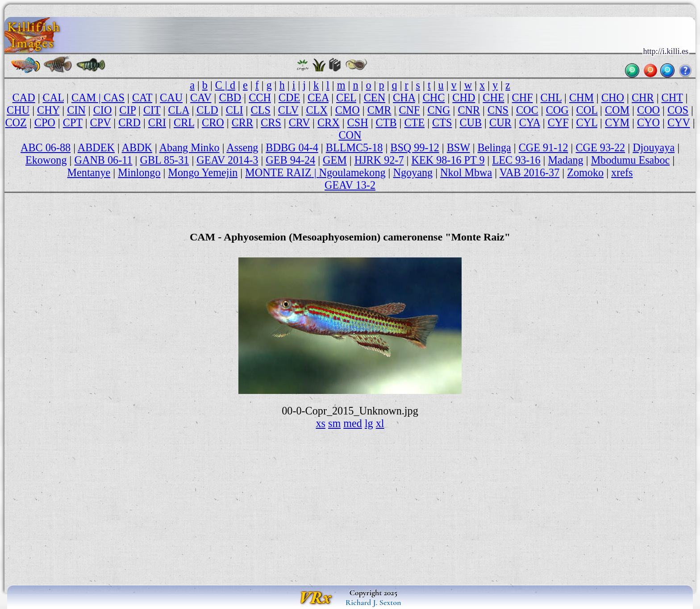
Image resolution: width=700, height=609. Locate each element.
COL (587, 110)
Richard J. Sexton (373, 602)
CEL (346, 97)
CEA (318, 97)
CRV (299, 122)
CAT (142, 97)
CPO (45, 122)
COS (678, 110)
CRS (271, 122)
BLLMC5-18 (354, 147)
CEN (375, 97)
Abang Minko (190, 147)
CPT (73, 122)
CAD (24, 97)
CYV (679, 122)
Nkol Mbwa (466, 172)
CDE (289, 97)
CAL (53, 97)
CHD (464, 97)
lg (369, 423)
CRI (157, 122)
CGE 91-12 (544, 147)
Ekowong (46, 160)
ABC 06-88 (46, 147)
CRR (242, 122)
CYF (558, 122)
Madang (565, 160)
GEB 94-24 (290, 160)
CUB (471, 122)
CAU (171, 97)
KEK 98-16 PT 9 (448, 160)
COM (617, 110)
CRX (329, 122)
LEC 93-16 (516, 160)
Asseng (242, 147)
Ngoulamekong (352, 172)
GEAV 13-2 (350, 185)
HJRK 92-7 (379, 160)
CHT (672, 97)
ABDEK (96, 147)
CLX (317, 110)
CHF (523, 97)
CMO (348, 110)
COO (648, 110)
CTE (415, 122)
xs (321, 423)
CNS (498, 110)
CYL (587, 122)
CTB (386, 122)
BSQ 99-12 (415, 147)
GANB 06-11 (103, 160)
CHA (404, 97)
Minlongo (139, 172)
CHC (434, 97)
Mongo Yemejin (203, 172)
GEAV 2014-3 (227, 160)
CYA (530, 122)
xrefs (622, 172)
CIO (103, 110)
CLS (261, 110)
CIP (127, 110)
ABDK (137, 147)
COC (527, 110)
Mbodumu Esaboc (631, 160)
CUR (500, 122)
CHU (18, 110)
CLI (235, 110)
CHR (643, 97)
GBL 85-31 (164, 160)
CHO (613, 97)
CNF (409, 110)
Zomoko (585, 172)
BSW (458, 147)
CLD (207, 110)
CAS (114, 97)
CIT (152, 110)
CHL (551, 97)
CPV (101, 122)
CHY (48, 110)
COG (557, 110)
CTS (442, 122)
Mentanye (89, 172)
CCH (260, 97)
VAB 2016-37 (530, 172)
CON (350, 135)
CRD (129, 122)
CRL (184, 122)
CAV (201, 97)
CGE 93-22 (600, 147)
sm (334, 423)
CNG (439, 110)
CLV (288, 110)
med (353, 423)
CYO (648, 122)
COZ (16, 122)
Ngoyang (413, 172)
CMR (379, 110)
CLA (178, 110)
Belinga (494, 147)
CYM (617, 122)
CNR (469, 110)
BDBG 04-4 (292, 147)
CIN (76, 110)
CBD (230, 97)
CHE (493, 97)
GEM (335, 160)
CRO (213, 122)
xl (380, 423)
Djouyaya (654, 147)
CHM (581, 97)
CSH (358, 122)
